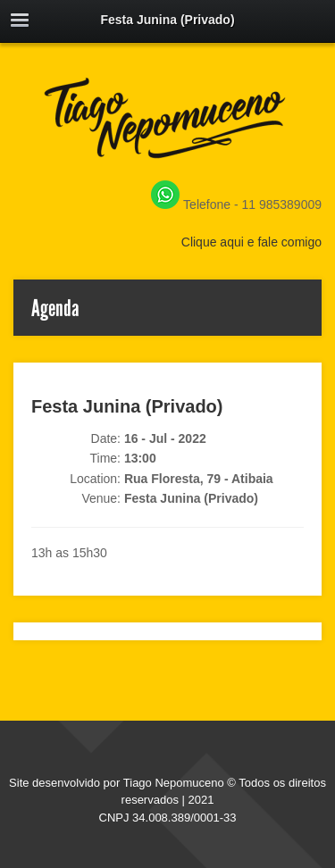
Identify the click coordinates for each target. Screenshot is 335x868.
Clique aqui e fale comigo (251, 242)
